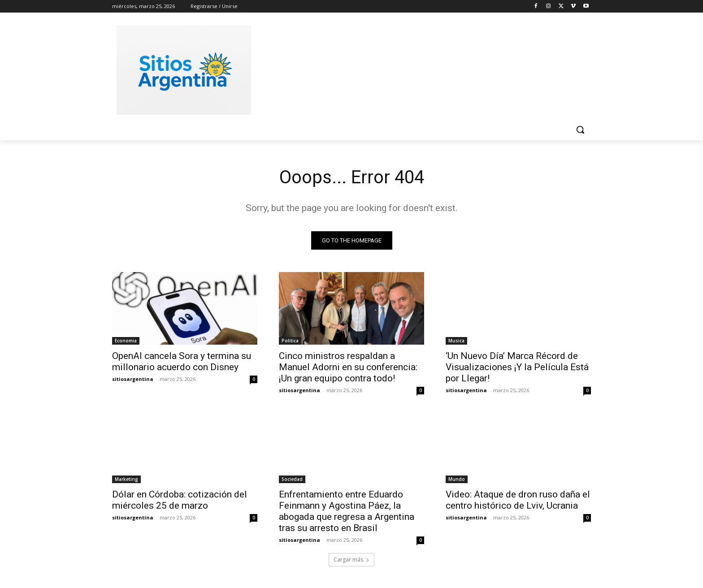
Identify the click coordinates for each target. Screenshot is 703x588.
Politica (290, 341)
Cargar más (351, 560)
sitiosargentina (133, 379)
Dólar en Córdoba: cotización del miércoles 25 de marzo (180, 500)
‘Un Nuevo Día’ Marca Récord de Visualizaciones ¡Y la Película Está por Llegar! (517, 367)
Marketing (126, 479)
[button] (580, 130)
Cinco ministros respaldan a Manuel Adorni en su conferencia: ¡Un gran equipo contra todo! (348, 367)
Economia (126, 341)
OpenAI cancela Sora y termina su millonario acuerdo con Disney (182, 361)
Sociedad (292, 479)
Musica (456, 341)
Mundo (457, 479)
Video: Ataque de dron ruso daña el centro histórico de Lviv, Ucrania (518, 500)
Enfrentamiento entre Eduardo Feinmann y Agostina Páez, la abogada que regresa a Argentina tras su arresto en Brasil (347, 511)
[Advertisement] (419, 69)
